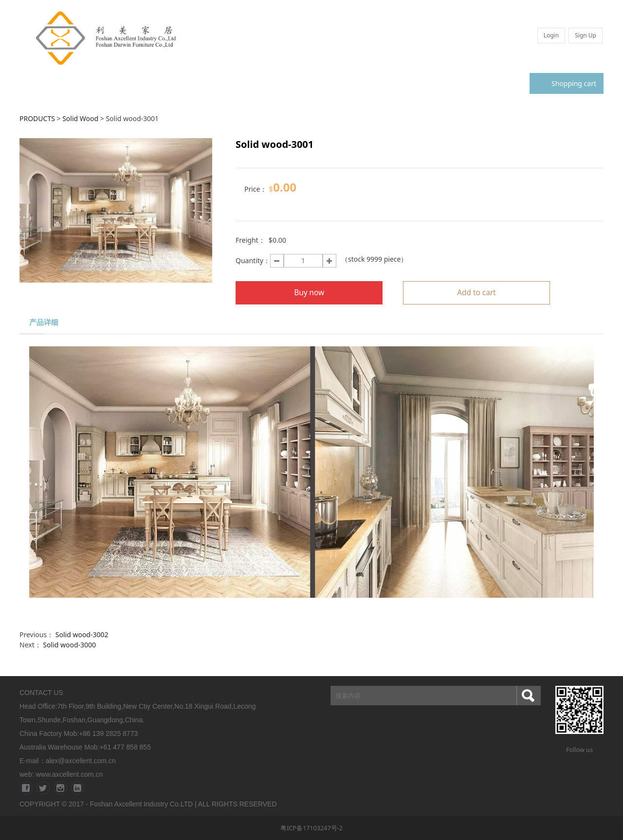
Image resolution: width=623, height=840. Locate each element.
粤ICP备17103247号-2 (311, 828)
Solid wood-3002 (82, 634)
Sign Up (586, 35)
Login (551, 35)
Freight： (250, 240)
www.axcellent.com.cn (69, 774)
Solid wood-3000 (69, 645)
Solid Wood (81, 118)
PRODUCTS (37, 118)
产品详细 (44, 322)
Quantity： (253, 260)
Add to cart (476, 293)
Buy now (309, 293)
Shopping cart (567, 83)
